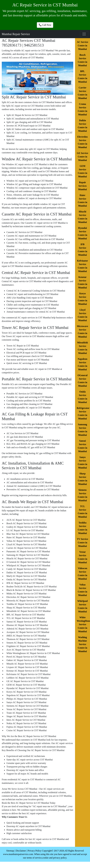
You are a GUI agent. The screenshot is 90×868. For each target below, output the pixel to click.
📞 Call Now (45, 25)
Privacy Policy (35, 851)
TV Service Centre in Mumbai (83, 543)
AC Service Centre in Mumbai (82, 46)
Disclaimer (21, 851)
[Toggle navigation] (84, 34)
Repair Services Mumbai (83, 186)
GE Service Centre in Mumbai (82, 157)
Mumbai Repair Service (16, 34)
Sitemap (10, 851)
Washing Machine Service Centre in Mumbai (83, 644)
